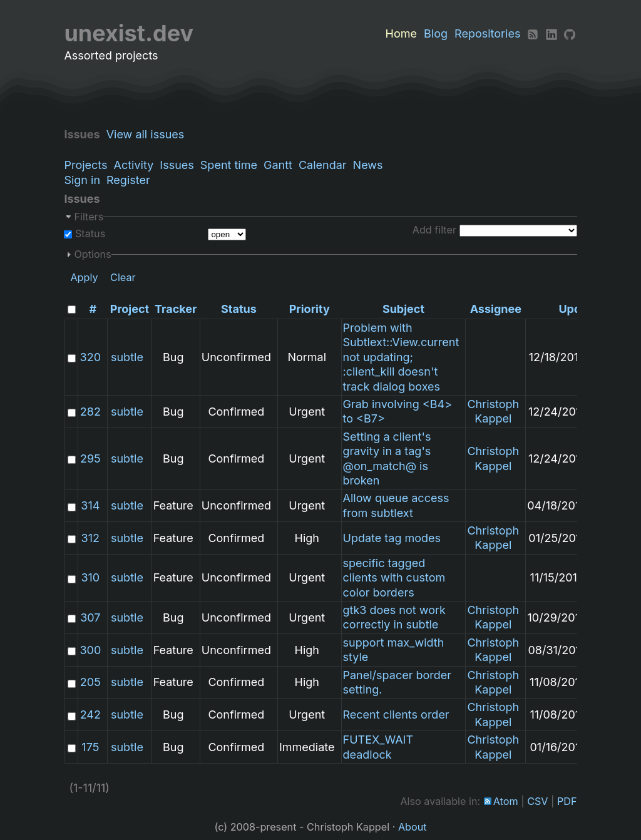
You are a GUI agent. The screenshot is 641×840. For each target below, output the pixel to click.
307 (90, 617)
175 (90, 747)
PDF (567, 801)
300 (90, 650)
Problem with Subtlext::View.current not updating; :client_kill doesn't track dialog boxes (401, 357)
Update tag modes (392, 538)
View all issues (149, 134)
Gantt (278, 165)
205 (90, 682)
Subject (403, 309)
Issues (177, 165)
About (413, 827)
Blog (436, 33)
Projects (85, 165)
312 (90, 538)
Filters (89, 217)
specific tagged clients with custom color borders (394, 578)
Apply (84, 277)
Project (130, 309)
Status (89, 233)
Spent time (229, 165)
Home (401, 33)
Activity (134, 165)
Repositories (487, 33)
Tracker (176, 309)
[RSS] (533, 33)
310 (90, 577)
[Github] (570, 33)
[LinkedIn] (551, 33)
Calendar (323, 165)
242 (90, 715)
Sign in (82, 180)
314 (90, 505)
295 (90, 458)
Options (92, 254)
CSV (537, 801)
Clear (123, 277)
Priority (310, 309)
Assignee (496, 309)
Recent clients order (396, 715)
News (368, 165)
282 (90, 412)
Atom (506, 801)
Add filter (434, 230)
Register (128, 180)
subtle (127, 357)
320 (90, 357)
